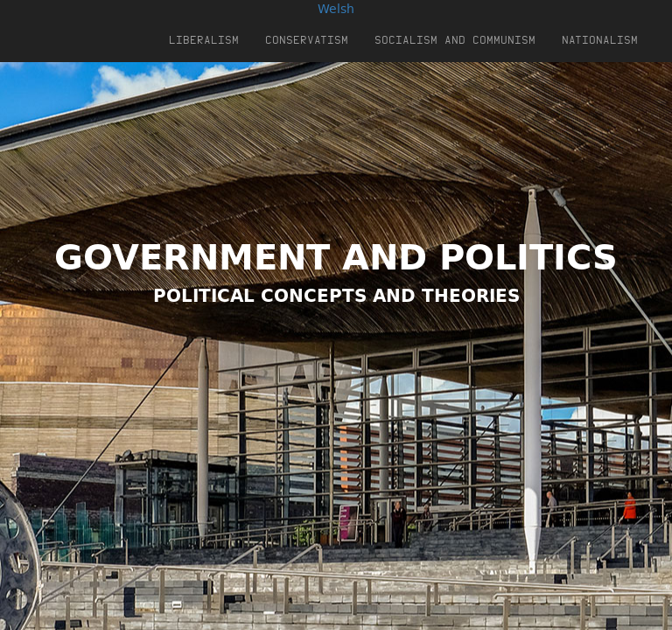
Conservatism (307, 40)
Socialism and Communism (455, 40)
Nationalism (600, 40)
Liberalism (204, 40)
